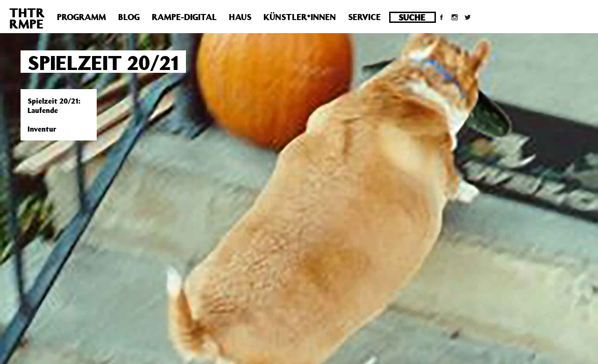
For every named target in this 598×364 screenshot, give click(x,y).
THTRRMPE (27, 18)
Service (364, 17)
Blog (129, 17)
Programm (82, 17)
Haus (240, 17)
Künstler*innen (300, 17)
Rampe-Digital (184, 17)
